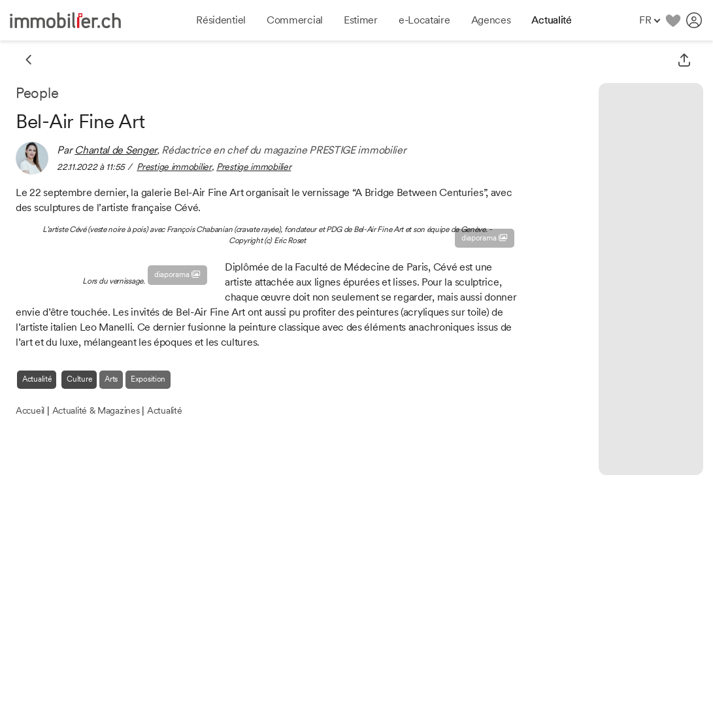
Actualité (37, 379)
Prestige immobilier (174, 167)
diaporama (485, 238)
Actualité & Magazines (96, 410)
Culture (79, 379)
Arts (111, 379)
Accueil (30, 410)
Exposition (148, 379)
